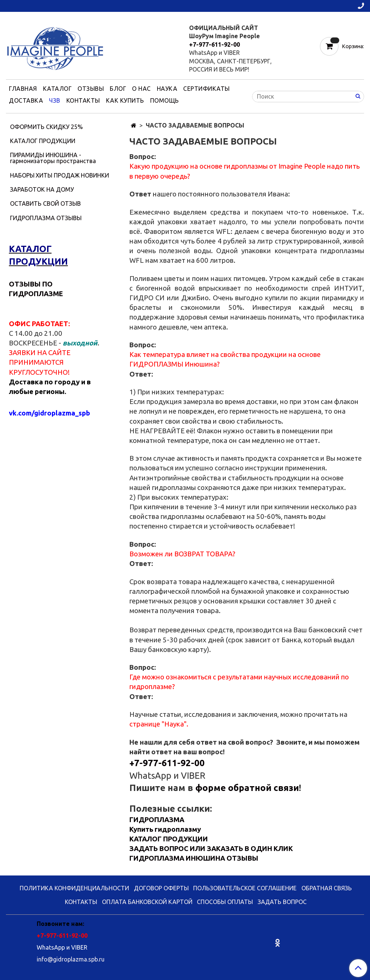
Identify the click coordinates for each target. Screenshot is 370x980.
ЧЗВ (55, 100)
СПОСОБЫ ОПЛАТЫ (225, 902)
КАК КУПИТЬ (125, 100)
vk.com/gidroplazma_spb (49, 413)
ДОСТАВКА (26, 100)
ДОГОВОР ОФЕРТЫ (161, 888)
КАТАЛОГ (57, 89)
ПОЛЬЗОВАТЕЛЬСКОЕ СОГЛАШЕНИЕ (245, 888)
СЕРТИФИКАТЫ (207, 89)
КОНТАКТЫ (83, 100)
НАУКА (167, 89)
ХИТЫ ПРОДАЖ (58, 175)
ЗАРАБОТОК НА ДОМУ (42, 189)
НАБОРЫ (22, 175)
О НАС (141, 89)
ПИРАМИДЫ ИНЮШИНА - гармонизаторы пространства (53, 158)
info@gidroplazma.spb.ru (71, 959)
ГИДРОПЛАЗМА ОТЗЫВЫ (46, 218)
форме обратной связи (247, 788)
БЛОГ (118, 89)
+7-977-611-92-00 (214, 44)
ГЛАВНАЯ (23, 89)
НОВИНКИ (95, 175)
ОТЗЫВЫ (91, 89)
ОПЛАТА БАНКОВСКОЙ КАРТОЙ (147, 902)
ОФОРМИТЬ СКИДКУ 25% (46, 127)
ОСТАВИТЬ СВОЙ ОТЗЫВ (45, 203)
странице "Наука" (158, 724)
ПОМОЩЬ (165, 100)
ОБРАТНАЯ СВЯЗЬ (327, 888)
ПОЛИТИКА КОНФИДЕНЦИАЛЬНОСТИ (74, 888)
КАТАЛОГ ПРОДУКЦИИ (43, 141)
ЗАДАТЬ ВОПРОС (282, 902)
